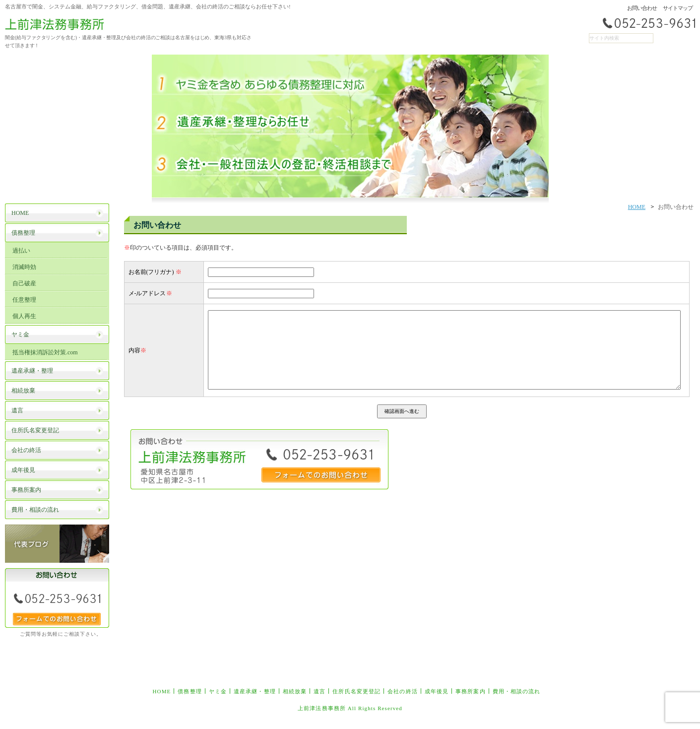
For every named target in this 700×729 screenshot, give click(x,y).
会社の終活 (403, 691)
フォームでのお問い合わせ (57, 619)
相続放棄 (295, 691)
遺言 (319, 691)
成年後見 (437, 691)
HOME (637, 207)
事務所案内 (471, 691)
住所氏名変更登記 (356, 691)
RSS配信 (682, 38)
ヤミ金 (218, 691)
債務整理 (190, 691)
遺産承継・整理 (255, 691)
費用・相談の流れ (517, 691)
